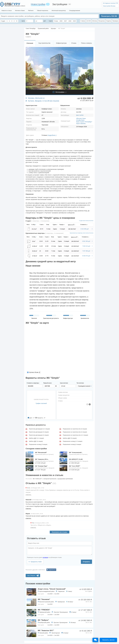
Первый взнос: (48, 383)
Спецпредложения (75, 11)
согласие (45, 557)
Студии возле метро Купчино (86, 221)
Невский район (44, 633)
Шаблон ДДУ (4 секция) (36, 441)
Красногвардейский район (47, 591)
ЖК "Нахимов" (44, 599)
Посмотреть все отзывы (59, 532)
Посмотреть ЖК (109, 16)
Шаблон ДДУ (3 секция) (70, 438)
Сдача (51, 21)
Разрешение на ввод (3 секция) (38, 444)
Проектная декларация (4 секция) (39, 435)
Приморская (61, 602)
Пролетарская (56, 633)
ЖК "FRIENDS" (44, 610)
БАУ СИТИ (80, 115)
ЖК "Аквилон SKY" (46, 631)
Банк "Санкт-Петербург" (84, 122)
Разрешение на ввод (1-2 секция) (73, 441)
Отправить (86, 562)
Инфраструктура (61, 43)
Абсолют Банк (81, 118)
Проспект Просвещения (61, 612)
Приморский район (45, 612)
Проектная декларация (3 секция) (39, 432)
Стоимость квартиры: (33, 383)
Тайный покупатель (43, 11)
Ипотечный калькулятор (59, 11)
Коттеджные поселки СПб (110, 3)
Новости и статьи (7, 11)
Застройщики (60, 4)
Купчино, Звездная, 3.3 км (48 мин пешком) (44, 101)
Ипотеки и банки (20, 11)
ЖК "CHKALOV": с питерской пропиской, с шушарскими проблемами (53, 479)
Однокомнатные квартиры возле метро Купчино (82, 233)
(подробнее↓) (52, 135)
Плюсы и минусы (86, 43)
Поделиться (52, 570)
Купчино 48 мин (34, 372)
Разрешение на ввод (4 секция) (72, 444)
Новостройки (38, 4)
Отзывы (74, 43)
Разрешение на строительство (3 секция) (75, 429)
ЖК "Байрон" (43, 620)
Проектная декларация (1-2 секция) (39, 429)
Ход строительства (44, 43)
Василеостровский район (47, 602)
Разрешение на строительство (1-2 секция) (75, 435)
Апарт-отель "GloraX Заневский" (52, 589)
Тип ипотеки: (80, 383)
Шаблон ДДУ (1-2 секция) (36, 438)
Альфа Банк (80, 120)
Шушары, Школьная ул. (36, 98)
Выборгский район (45, 623)
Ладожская (61, 591)
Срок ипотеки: (64, 383)
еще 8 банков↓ (81, 123)
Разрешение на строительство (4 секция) (75, 432)
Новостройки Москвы (109, 6)
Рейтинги (31, 11)
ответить (28, 495)
